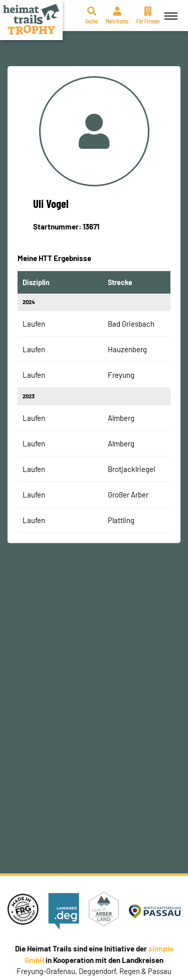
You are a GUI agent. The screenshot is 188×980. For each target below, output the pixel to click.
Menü (169, 10)
